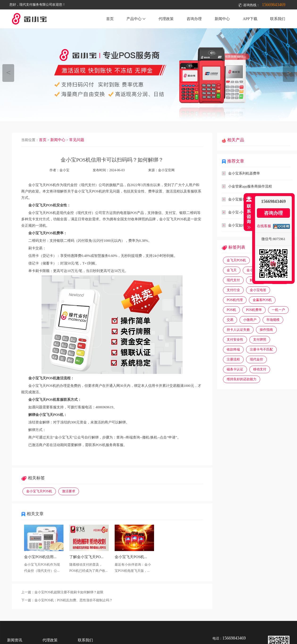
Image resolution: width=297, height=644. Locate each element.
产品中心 (136, 19)
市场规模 (273, 320)
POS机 (231, 310)
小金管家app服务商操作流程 (250, 186)
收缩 (248, 213)
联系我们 (278, 19)
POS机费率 (254, 310)
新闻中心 (222, 19)
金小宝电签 (258, 290)
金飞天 (232, 270)
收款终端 (233, 349)
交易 (230, 320)
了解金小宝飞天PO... (86, 557)
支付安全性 (235, 340)
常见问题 (77, 140)
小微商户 (250, 320)
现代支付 (233, 280)
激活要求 (69, 491)
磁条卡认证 (235, 369)
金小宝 (251, 270)
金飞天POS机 (236, 260)
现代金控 (256, 359)
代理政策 (166, 19)
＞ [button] (289, 72)
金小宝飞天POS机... (131, 557)
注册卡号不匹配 (261, 349)
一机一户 (278, 310)
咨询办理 (194, 19)
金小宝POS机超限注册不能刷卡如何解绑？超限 (69, 592)
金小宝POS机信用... (40, 557)
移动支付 (260, 369)
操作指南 (266, 330)
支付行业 (233, 290)
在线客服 (264, 226)
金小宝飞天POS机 (39, 491)
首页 (110, 19)
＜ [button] (8, 72)
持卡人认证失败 (238, 330)
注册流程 (233, 359)
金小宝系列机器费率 (244, 173)
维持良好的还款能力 (242, 379)
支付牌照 (260, 340)
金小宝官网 (166, 170)
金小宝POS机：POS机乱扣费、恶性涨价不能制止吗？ (73, 600)
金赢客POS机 (262, 300)
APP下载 (250, 19)
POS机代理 (235, 300)
